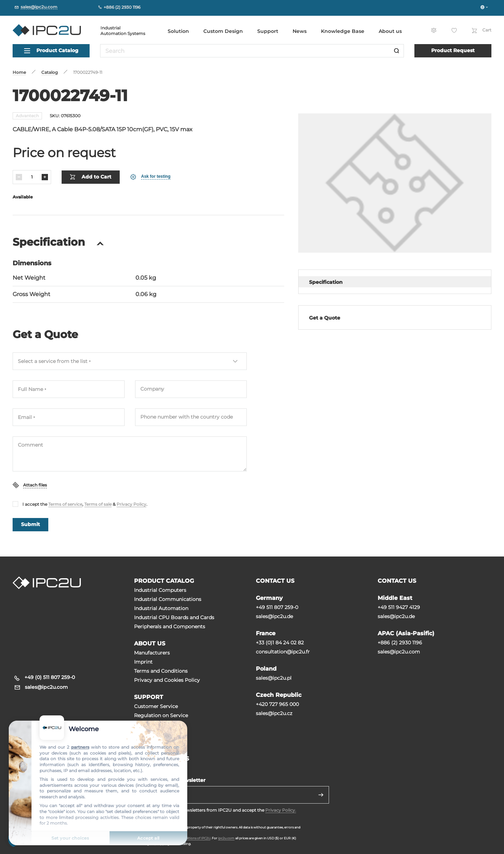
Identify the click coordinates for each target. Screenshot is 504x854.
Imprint (143, 662)
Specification (326, 282)
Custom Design (223, 31)
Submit (30, 524)
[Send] (321, 795)
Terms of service (65, 504)
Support (268, 31)
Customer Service (156, 706)
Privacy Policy (131, 504)
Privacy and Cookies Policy (167, 680)
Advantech (27, 116)
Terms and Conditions (161, 671)
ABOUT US (150, 643)
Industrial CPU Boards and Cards (174, 617)
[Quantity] (32, 177)
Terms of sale (98, 504)
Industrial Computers (160, 590)
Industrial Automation (161, 608)
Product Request (453, 50)
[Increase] (45, 177)
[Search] (397, 51)
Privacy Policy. (281, 810)
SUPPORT (149, 697)
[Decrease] (19, 177)
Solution (178, 31)
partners (80, 747)
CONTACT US (275, 581)
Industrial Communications (168, 599)
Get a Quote (325, 318)
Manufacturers (152, 653)
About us (390, 31)
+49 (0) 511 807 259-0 (50, 677)
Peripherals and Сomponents (170, 626)
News (300, 31)
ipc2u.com (226, 838)
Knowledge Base (343, 31)
